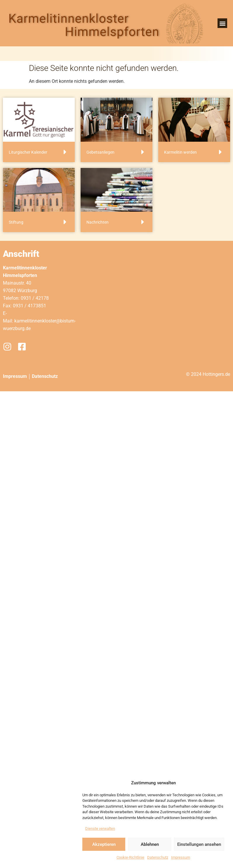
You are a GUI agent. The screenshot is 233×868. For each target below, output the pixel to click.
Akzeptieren (104, 844)
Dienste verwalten (100, 828)
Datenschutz (158, 857)
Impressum (181, 857)
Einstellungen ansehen (199, 844)
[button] (222, 23)
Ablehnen (150, 844)
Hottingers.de (216, 374)
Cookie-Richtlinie (130, 857)
